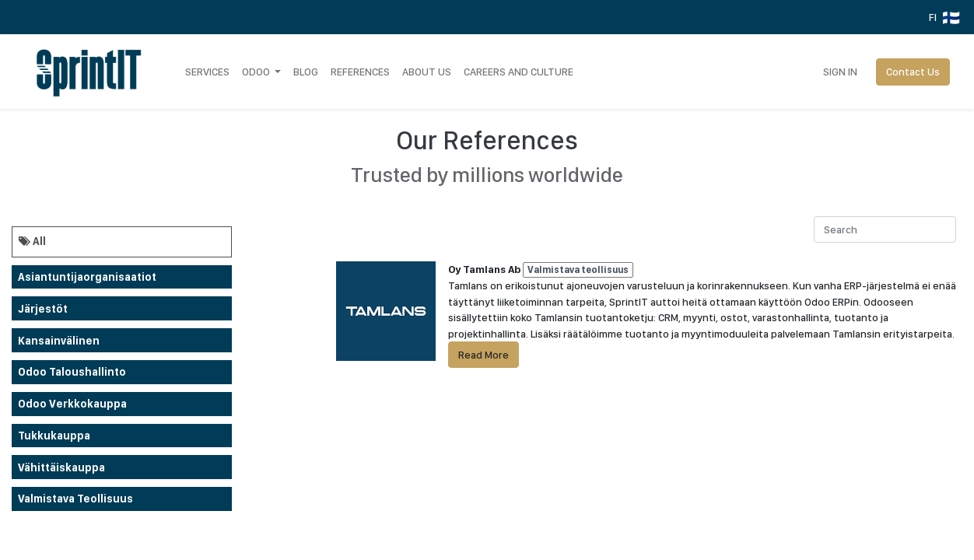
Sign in (840, 72)
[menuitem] (207, 72)
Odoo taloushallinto (72, 372)
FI (944, 18)
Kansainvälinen (59, 341)
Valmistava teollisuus (75, 499)
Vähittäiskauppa (61, 467)
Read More (483, 355)
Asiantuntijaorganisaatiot (87, 277)
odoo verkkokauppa (72, 404)
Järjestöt (43, 309)
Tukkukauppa (54, 436)
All (32, 241)
